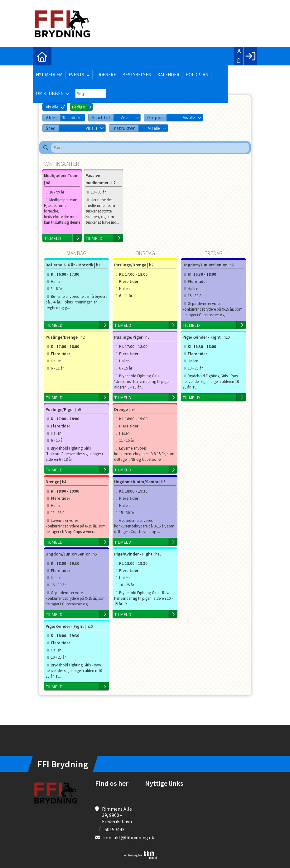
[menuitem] (42, 56)
